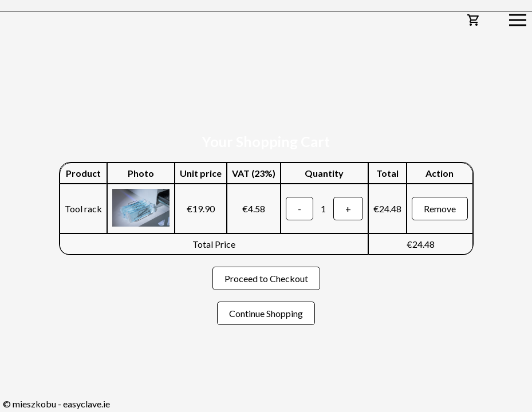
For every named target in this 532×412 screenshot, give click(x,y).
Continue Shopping (266, 313)
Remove (440, 209)
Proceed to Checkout (266, 278)
